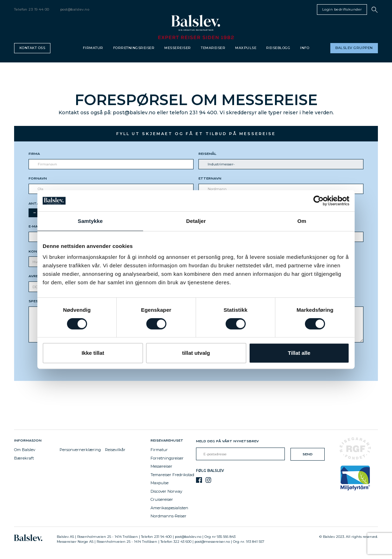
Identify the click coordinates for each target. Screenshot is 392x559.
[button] (375, 10)
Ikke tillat (93, 353)
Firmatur (93, 48)
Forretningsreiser (134, 48)
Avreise (36, 276)
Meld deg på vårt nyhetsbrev (227, 441)
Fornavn (38, 178)
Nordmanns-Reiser (169, 516)
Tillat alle (299, 353)
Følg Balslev (210, 471)
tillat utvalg (196, 353)
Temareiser (213, 48)
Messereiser (178, 48)
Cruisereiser (162, 499)
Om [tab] (302, 221)
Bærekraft (24, 458)
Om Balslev (25, 450)
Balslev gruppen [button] (354, 48)
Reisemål (207, 154)
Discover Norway (166, 491)
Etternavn (210, 178)
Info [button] (305, 48)
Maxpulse (246, 48)
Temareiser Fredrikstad (172, 475)
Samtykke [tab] (90, 221)
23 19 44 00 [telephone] (39, 9)
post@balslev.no (188, 537)
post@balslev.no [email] (75, 9)
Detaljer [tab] (196, 221)
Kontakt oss (32, 48)
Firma (34, 154)
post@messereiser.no (212, 542)
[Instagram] (209, 480)
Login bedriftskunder (342, 9)
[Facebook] (199, 480)
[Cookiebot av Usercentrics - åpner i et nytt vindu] (318, 201)
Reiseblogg (278, 48)
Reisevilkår (115, 450)
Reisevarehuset (168, 440)
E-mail (35, 226)
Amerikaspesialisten (169, 508)
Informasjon (29, 440)
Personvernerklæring (80, 450)
